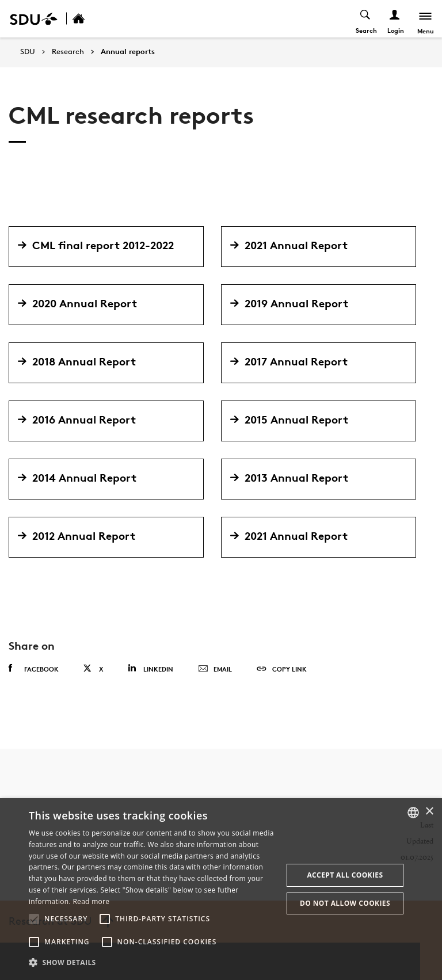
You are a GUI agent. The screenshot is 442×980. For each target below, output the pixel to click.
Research (68, 52)
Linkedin (150, 668)
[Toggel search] (365, 19)
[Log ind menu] (394, 19)
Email (215, 669)
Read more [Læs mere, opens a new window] (91, 901)
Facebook (34, 669)
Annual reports (128, 52)
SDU (28, 52)
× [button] (429, 812)
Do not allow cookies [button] (345, 903)
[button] (34, 919)
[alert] (221, 889)
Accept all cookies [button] (345, 875)
